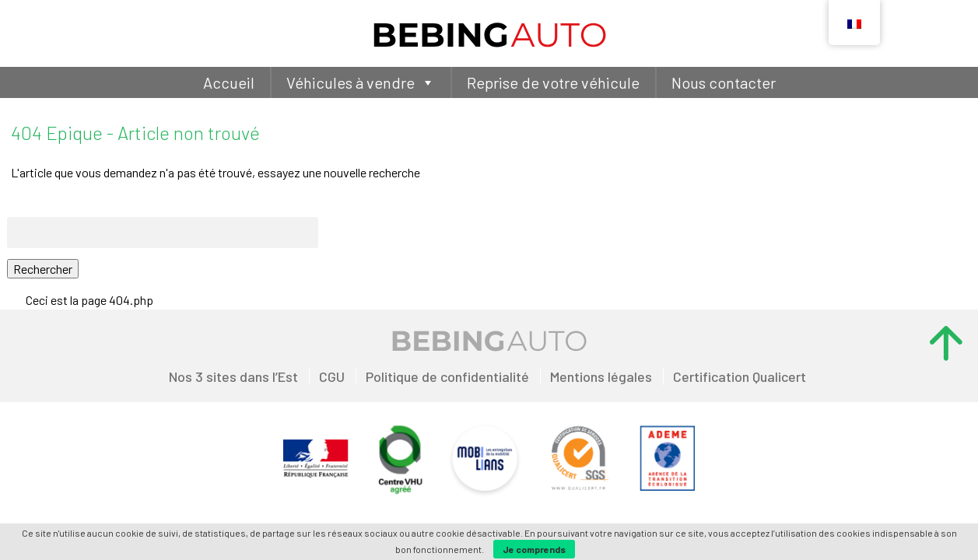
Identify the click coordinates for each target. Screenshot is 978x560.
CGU (332, 376)
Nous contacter (724, 82)
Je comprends (534, 549)
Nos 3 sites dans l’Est (233, 376)
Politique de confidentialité (447, 376)
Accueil (229, 82)
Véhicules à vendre (361, 82)
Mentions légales (601, 376)
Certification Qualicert (740, 376)
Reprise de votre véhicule (553, 82)
